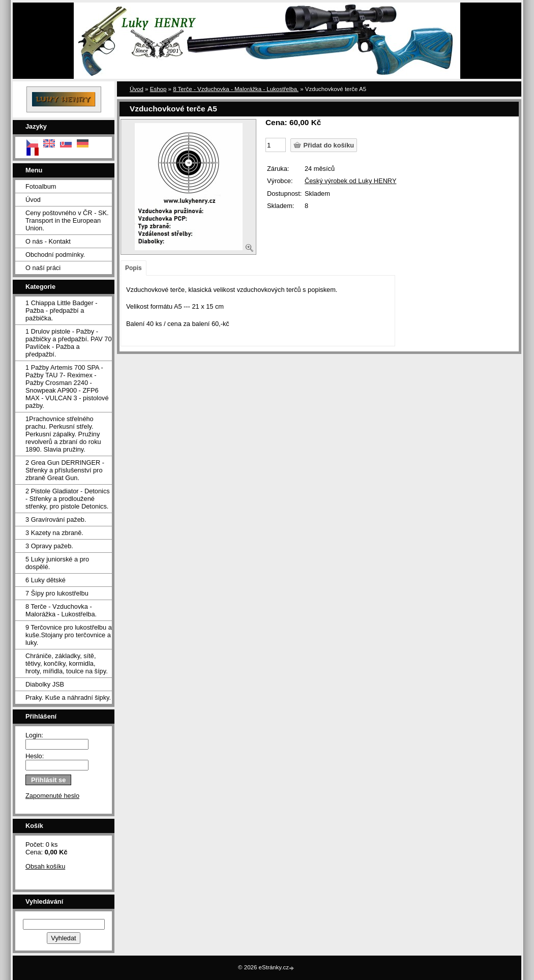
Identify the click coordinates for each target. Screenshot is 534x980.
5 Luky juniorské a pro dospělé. (57, 563)
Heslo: (35, 756)
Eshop (158, 89)
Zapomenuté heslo (52, 796)
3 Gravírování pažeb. (56, 519)
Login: (34, 735)
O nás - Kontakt (48, 241)
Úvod (33, 200)
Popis (133, 268)
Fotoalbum (41, 186)
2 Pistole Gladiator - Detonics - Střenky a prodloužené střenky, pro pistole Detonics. (68, 499)
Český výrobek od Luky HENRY (350, 181)
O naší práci (43, 268)
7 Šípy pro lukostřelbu (57, 593)
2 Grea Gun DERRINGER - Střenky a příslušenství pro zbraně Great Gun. (65, 470)
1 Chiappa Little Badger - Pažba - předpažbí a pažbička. (62, 310)
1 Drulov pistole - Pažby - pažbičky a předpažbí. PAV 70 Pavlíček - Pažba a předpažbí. (69, 343)
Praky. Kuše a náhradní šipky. (68, 697)
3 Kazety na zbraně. (54, 533)
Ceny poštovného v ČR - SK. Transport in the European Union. (67, 220)
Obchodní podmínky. (55, 255)
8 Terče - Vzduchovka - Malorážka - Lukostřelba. (61, 610)
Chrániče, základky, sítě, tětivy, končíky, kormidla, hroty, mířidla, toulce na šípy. (67, 663)
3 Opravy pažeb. (49, 546)
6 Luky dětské (46, 580)
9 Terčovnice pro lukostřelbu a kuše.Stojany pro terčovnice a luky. (69, 635)
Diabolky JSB (45, 684)
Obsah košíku (45, 866)
